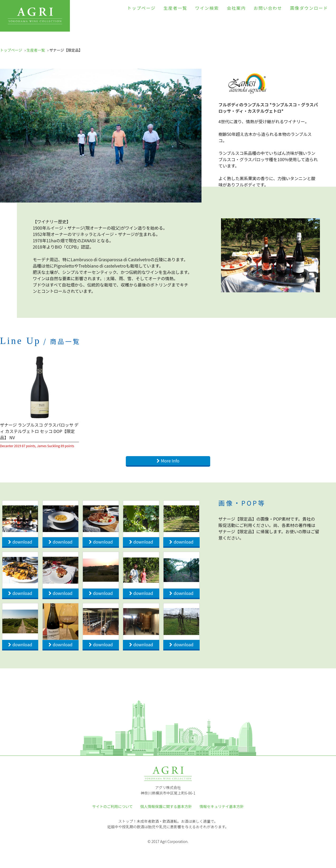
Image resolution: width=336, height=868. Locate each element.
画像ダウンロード (309, 8)
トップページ (141, 8)
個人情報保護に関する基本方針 (166, 806)
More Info (170, 461)
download (22, 542)
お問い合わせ (268, 8)
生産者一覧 (175, 8)
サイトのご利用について (113, 806)
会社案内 (236, 8)
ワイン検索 (207, 8)
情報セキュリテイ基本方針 (222, 806)
